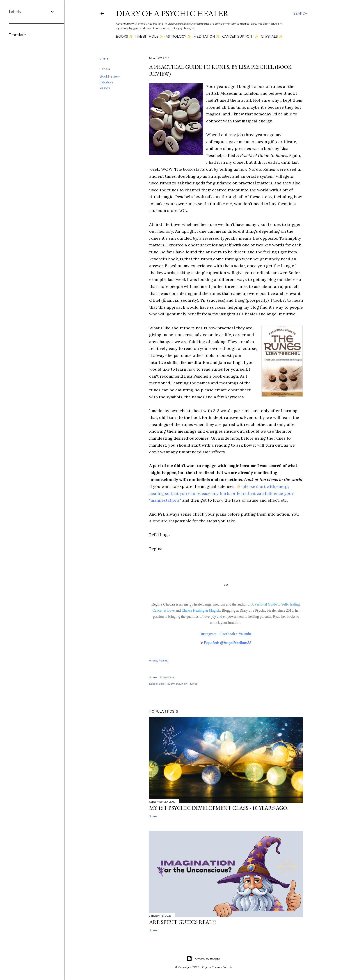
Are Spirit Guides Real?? (183, 922)
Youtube (245, 634)
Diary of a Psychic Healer (172, 13)
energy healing (159, 660)
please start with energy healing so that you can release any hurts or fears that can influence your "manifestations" (221, 493)
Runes (105, 88)
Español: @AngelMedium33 (228, 643)
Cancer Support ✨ (240, 37)
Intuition (106, 82)
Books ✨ (124, 37)
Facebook (228, 634)
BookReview (110, 76)
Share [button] (104, 58)
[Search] (300, 14)
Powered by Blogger (204, 959)
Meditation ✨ (207, 37)
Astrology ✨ (178, 37)
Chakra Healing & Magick (201, 610)
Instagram (209, 634)
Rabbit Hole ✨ (149, 37)
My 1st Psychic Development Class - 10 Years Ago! (219, 808)
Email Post (167, 677)
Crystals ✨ (272, 37)
